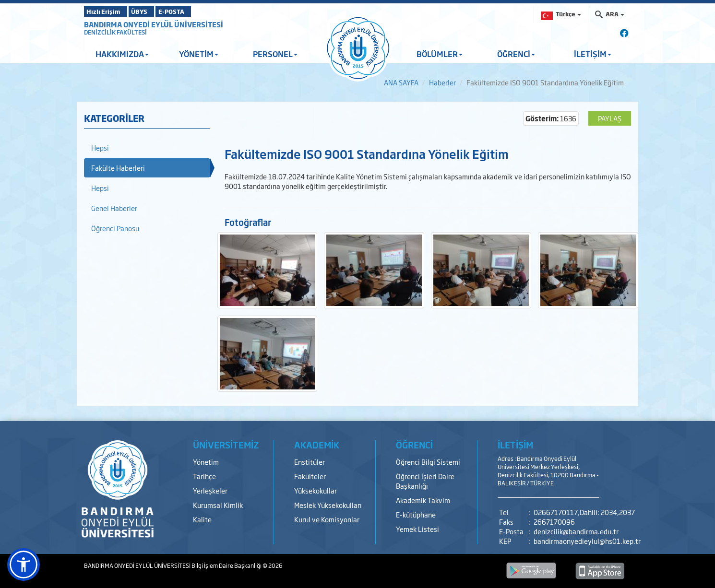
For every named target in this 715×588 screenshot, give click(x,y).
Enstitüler (310, 462)
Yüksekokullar (316, 490)
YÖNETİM (199, 54)
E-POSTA (199, 12)
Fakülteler (310, 476)
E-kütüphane (416, 514)
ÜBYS (155, 12)
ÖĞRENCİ (516, 54)
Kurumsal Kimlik (218, 505)
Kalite (202, 519)
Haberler (442, 82)
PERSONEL (275, 54)
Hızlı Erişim (108, 12)
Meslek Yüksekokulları (328, 505)
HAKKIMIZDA (122, 54)
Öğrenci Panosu (115, 228)
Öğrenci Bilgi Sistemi (428, 462)
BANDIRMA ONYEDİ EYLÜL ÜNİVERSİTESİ (154, 24)
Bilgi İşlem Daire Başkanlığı (227, 565)
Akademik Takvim (423, 500)
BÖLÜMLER (440, 54)
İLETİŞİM (593, 54)
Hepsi (100, 147)
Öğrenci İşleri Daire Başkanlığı (425, 481)
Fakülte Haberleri (118, 168)
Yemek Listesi (417, 529)
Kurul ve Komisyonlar (327, 519)
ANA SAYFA (401, 82)
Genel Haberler (114, 208)
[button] (24, 564)
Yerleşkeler (210, 490)
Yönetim (206, 462)
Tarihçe (204, 476)
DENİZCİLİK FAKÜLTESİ (115, 32)
